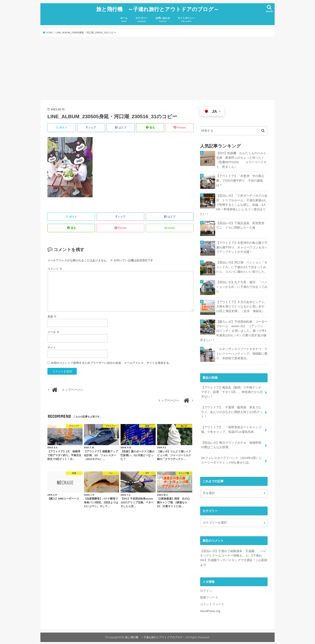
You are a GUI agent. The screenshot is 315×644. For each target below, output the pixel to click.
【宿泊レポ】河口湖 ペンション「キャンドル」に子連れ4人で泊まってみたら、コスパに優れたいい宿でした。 (242, 265)
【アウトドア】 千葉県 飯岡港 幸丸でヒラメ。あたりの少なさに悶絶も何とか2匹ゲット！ (232, 409)
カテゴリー (141, 19)
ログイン (206, 587)
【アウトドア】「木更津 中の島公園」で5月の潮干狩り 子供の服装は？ (240, 179)
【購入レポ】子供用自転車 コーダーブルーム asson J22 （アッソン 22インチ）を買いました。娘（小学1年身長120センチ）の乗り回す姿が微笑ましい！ (234, 329)
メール (53, 331)
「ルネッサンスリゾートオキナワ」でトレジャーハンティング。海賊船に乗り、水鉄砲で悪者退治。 (242, 351)
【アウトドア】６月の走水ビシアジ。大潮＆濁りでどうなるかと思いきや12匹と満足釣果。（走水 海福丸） (242, 305)
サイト (52, 346)
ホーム (124, 19)
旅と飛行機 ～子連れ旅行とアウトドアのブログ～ (157, 9)
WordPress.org (210, 607)
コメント (55, 268)
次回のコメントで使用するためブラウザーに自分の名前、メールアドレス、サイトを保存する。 (111, 362)
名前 (52, 315)
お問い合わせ (163, 19)
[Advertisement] (157, 67)
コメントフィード (212, 600)
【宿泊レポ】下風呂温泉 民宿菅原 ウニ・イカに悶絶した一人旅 (242, 224)
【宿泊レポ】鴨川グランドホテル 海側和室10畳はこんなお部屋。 (231, 442)
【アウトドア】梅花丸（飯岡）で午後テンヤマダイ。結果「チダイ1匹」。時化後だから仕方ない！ (232, 390)
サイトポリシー (186, 19)
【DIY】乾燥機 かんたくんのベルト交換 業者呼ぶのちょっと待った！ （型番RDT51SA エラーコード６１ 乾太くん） (242, 159)
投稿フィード (209, 593)
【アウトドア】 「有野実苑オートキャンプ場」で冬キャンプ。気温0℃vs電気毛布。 (231, 426)
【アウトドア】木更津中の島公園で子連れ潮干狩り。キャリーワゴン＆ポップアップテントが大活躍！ (242, 246)
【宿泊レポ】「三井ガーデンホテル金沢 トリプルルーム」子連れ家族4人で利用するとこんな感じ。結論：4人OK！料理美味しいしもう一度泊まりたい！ (234, 203)
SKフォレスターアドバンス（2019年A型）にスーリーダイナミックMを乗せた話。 (231, 457)
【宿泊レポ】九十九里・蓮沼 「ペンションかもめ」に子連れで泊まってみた (242, 285)
